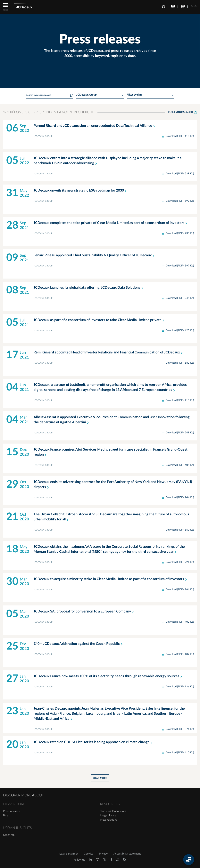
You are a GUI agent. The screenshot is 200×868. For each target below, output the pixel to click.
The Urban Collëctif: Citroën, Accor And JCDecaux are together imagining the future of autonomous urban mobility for (111, 517)
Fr (196, 6)
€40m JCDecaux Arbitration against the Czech (79, 644)
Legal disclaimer (69, 854)
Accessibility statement (127, 854)
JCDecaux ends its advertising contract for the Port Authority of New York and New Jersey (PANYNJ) (113, 485)
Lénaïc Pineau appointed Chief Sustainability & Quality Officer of (95, 255)
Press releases (11, 811)
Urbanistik (9, 835)
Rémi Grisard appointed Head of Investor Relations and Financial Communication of (109, 352)
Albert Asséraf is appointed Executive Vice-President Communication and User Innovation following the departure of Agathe (112, 420)
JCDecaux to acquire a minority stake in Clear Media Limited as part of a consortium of (111, 579)
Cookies (88, 854)
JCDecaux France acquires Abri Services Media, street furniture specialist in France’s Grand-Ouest (111, 453)
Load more (100, 778)
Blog (6, 816)
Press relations (109, 820)
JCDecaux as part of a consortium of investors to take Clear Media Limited (100, 320)
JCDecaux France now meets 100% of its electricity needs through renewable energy (109, 676)
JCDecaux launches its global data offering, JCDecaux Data (89, 288)
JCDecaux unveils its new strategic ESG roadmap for (81, 191)
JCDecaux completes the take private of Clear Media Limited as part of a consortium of (111, 223)
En (192, 6)
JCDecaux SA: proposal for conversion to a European (84, 612)
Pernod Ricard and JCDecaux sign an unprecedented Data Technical (95, 126)
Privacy (103, 854)
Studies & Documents (113, 811)
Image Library (108, 816)
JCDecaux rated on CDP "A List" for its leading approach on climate (94, 742)
